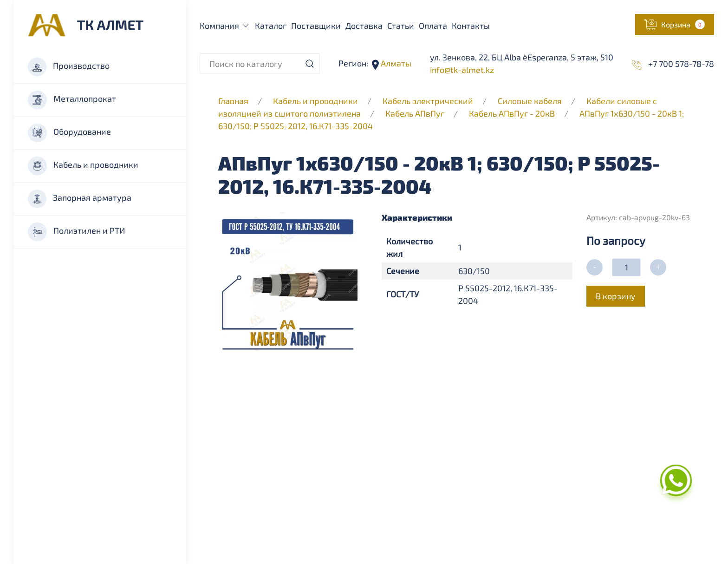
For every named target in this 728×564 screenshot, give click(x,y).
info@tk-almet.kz (462, 70)
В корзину (616, 296)
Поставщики (316, 26)
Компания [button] (225, 26)
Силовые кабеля (531, 101)
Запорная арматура (80, 199)
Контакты (471, 26)
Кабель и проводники (83, 166)
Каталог (271, 26)
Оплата (433, 26)
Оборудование (69, 133)
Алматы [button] (395, 63)
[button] (675, 24)
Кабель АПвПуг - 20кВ (512, 113)
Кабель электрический (428, 101)
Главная (233, 101)
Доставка (364, 26)
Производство (69, 67)
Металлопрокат (72, 100)
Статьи (401, 26)
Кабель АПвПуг (415, 113)
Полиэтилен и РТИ (76, 232)
